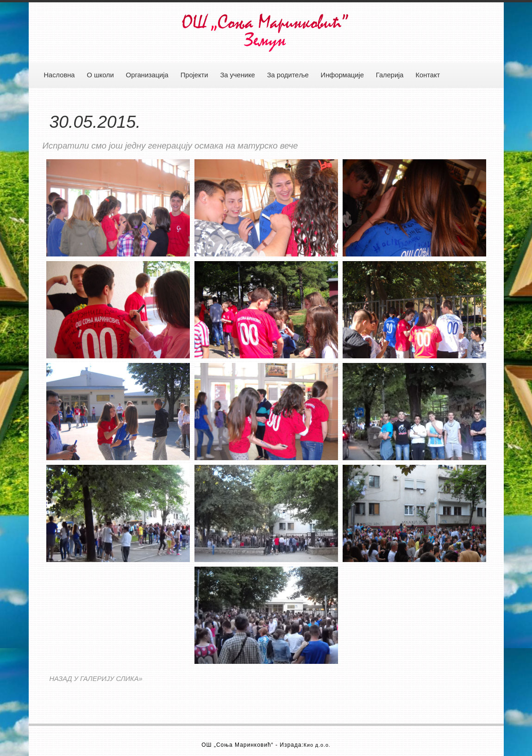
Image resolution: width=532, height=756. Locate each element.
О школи (100, 75)
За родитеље (288, 75)
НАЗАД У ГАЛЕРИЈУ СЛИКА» (96, 679)
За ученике (237, 75)
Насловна (59, 75)
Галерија (390, 75)
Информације (342, 75)
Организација (147, 75)
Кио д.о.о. (317, 745)
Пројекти (194, 75)
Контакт (428, 75)
